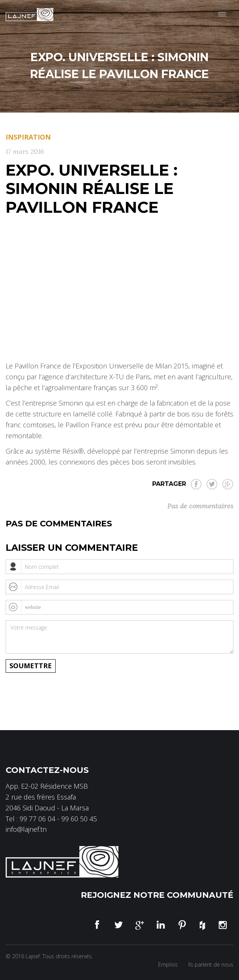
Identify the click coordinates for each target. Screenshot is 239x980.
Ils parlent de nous (211, 964)
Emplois (168, 964)
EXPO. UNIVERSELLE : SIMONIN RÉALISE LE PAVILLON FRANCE (92, 188)
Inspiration (28, 137)
